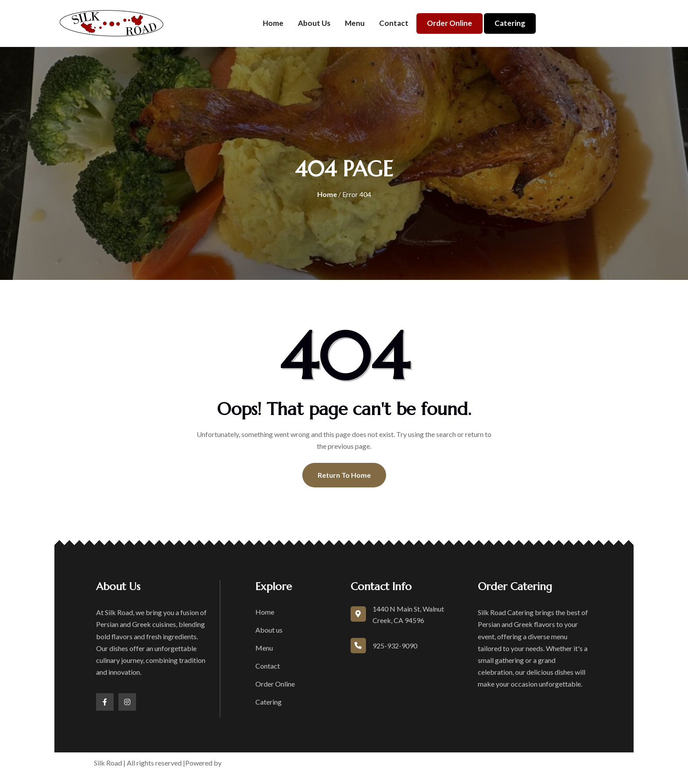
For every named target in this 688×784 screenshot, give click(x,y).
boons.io (237, 763)
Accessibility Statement (498, 763)
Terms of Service (376, 763)
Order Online (450, 23)
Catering (510, 23)
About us (314, 23)
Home (273, 23)
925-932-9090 (395, 646)
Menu (355, 23)
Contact (394, 23)
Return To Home (344, 475)
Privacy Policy (431, 763)
